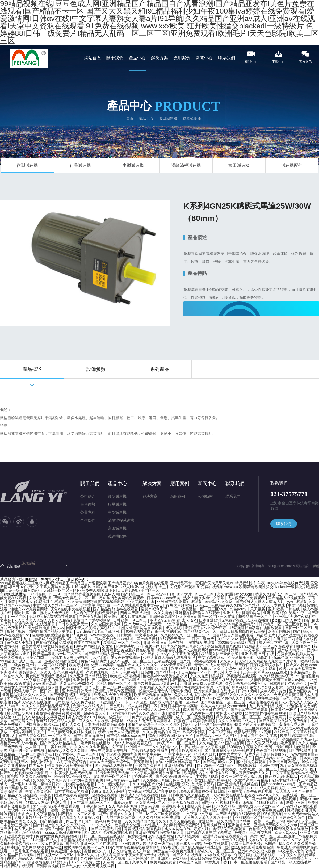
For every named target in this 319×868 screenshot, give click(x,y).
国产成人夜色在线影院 (122, 657)
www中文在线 (103, 635)
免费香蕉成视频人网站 (296, 654)
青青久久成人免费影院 (213, 665)
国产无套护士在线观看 (250, 710)
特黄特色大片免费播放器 (255, 724)
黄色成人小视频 (20, 643)
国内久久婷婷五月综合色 (184, 646)
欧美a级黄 (42, 788)
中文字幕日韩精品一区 (230, 799)
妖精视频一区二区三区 (254, 817)
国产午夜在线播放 (89, 736)
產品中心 (146, 119)
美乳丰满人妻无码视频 (70, 657)
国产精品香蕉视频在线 (83, 594)
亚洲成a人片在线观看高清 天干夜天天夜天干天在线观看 (124, 855)
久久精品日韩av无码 (17, 855)
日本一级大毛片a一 (114, 784)
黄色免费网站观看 (69, 672)
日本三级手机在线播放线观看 (233, 732)
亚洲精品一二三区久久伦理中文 (152, 747)
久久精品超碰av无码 (277, 676)
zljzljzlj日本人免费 (287, 620)
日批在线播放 (300, 750)
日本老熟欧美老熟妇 (72, 791)
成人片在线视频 (134, 617)
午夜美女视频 (91, 617)
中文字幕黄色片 (39, 791)
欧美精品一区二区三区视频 (288, 840)
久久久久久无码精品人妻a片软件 (130, 758)
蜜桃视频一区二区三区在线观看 (128, 799)
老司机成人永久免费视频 (75, 702)
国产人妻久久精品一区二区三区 (45, 736)
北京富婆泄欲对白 (96, 605)
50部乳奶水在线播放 (291, 829)
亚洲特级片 (20, 769)
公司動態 (205, 496)
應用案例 (180, 484)
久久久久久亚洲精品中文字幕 (99, 747)
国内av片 (37, 765)
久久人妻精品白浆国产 (162, 732)
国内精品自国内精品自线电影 (64, 829)
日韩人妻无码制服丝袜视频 (70, 732)
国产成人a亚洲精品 (282, 777)
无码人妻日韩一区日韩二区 (37, 691)
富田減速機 (239, 165)
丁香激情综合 (94, 806)
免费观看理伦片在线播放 (80, 643)
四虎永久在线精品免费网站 (246, 858)
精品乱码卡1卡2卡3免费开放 (77, 862)
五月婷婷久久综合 (291, 817)
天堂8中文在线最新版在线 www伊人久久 (246, 795)
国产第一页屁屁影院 (164, 631)
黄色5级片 (83, 639)
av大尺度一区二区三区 (259, 769)
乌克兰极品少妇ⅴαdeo (230, 680)
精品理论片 (266, 635)
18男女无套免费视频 (113, 773)
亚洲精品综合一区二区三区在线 (127, 840)
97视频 (266, 732)
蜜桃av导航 (124, 803)
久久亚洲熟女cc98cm (235, 594)
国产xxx (208, 803)
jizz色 (96, 657)
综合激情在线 (39, 862)
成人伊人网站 (26, 829)
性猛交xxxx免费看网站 (30, 609)
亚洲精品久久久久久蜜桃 (83, 710)
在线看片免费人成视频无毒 (117, 732)
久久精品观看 (189, 836)
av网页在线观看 (53, 665)
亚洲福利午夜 (85, 680)
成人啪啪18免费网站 (65, 687)
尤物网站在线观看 (80, 784)
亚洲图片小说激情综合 (19, 672)
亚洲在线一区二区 (46, 594)
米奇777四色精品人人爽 (56, 721)
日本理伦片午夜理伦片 (289, 684)
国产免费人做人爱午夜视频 (182, 758)
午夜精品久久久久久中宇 (161, 687)
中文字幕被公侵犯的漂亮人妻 (46, 680)
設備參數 (96, 369)
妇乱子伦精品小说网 (185, 728)
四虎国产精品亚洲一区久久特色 (147, 613)
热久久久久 (214, 728)
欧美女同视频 (280, 631)
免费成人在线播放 (89, 706)
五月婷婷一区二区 (94, 788)
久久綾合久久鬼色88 (50, 780)
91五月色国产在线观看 (30, 851)
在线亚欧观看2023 (187, 750)
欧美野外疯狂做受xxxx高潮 (92, 665)
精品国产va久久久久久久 (138, 665)
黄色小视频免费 (94, 661)
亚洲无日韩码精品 (284, 762)
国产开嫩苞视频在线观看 (71, 695)
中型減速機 (133, 165)
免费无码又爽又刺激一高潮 (272, 687)
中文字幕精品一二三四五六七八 (191, 624)
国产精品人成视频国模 (287, 598)
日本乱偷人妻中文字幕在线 (209, 832)
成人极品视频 (12, 739)
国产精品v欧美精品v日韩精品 (31, 698)
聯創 (316, 566)
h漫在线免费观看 (201, 643)
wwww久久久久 (111, 669)
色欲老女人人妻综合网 (81, 817)
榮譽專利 (88, 512)
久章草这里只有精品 (252, 780)
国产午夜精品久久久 (116, 814)
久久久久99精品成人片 (238, 721)
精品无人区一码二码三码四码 (208, 724)
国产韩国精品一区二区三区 (224, 702)
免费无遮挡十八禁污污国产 (254, 844)
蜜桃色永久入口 (98, 851)
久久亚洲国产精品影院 (89, 676)
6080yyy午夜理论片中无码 (251, 747)
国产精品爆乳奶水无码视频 (274, 799)
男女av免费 (150, 806)
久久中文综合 (225, 669)
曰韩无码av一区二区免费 (176, 743)
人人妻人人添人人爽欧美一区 (208, 817)
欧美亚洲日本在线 (66, 851)
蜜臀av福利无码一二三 (160, 609)
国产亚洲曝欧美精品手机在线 (229, 750)
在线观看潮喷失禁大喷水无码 (190, 784)
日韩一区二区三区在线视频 (103, 836)
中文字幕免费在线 (142, 769)
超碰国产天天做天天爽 (30, 669)
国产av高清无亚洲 (106, 829)
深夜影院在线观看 (242, 676)
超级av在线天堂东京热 (298, 669)
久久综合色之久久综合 (132, 851)
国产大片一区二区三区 (196, 594)
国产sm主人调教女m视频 (148, 669)
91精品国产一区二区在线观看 (269, 646)
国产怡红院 (89, 799)
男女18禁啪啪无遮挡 (293, 747)
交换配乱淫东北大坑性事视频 (152, 791)
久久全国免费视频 (106, 624)
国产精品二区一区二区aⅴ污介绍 (148, 594)
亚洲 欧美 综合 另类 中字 (284, 613)
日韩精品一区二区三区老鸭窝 (283, 624)
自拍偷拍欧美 (261, 829)
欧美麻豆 (13, 639)
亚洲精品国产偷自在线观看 (198, 613)
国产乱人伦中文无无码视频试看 (89, 866)
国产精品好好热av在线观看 (116, 609)
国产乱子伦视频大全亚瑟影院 (25, 773)
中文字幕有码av (212, 657)
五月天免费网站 (125, 672)
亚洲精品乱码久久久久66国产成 (139, 713)
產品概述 (32, 369)
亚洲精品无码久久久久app (276, 825)
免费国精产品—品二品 (140, 739)
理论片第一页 (26, 613)
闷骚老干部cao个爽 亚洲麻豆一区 (285, 657)
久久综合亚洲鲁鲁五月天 (292, 858)
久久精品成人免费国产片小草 (274, 661)
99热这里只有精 (179, 605)
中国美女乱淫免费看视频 (72, 773)
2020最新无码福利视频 (237, 643)
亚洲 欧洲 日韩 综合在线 (164, 643)
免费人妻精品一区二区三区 (37, 817)
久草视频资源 (41, 598)
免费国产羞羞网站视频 (26, 847)
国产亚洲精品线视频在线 (238, 784)
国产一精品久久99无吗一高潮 (175, 810)
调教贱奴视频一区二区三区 (239, 717)
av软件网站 (86, 646)
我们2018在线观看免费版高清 (250, 847)
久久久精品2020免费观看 (160, 817)
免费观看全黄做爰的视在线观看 (129, 650)
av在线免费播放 (219, 855)
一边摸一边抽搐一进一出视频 (72, 810)
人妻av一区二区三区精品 (119, 680)
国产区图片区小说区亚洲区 (140, 698)
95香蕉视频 (135, 631)
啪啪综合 (304, 646)
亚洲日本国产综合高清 (179, 706)
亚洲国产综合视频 (232, 687)
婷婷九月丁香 (216, 862)
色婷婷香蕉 (137, 836)
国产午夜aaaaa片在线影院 (73, 669)
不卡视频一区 (149, 646)
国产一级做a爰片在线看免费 (57, 806)
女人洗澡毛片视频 (123, 806)
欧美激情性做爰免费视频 (266, 713)
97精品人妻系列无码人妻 (46, 803)
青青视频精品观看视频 (143, 829)
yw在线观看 (297, 602)
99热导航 (171, 847)
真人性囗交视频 (20, 713)
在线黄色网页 (275, 717)
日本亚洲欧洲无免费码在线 (222, 620)
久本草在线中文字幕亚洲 (45, 717)
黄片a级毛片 (62, 747)
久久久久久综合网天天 (180, 739)
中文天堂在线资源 (184, 803)
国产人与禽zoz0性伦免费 (276, 758)
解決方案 (152, 484)
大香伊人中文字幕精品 (37, 814)
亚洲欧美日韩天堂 (77, 691)
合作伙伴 (88, 520)
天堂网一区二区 (116, 862)
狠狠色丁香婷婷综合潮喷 (195, 721)
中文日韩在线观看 (59, 646)
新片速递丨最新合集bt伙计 (267, 754)
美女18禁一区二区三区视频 (273, 836)
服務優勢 (88, 504)
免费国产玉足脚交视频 (254, 832)
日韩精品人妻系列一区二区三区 (160, 788)
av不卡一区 (210, 840)
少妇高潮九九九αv (297, 739)
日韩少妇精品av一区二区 (176, 840)
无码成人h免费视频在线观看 (42, 602)
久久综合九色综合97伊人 (246, 684)
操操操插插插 (39, 628)
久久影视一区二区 (151, 803)
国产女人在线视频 (188, 855)
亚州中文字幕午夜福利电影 (251, 791)
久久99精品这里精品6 (238, 624)
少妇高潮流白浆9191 (224, 646)
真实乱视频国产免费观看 (46, 739)
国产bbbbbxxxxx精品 (279, 784)
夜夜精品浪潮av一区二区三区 (58, 654)
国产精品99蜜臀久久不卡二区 (227, 810)
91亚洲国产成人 (44, 840)
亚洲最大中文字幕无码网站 (37, 710)
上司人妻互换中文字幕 (259, 736)
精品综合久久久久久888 (68, 750)
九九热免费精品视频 (266, 706)
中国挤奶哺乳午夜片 (28, 732)
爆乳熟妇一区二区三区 (113, 777)
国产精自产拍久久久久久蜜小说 (60, 825)
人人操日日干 (37, 747)
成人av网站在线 (178, 829)
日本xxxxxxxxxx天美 (164, 598)
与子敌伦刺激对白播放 (150, 750)
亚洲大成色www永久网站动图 (123, 810)
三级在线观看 (166, 661)
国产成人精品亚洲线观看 (202, 847)
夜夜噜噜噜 (143, 762)
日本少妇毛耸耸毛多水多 (105, 724)
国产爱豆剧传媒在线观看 (54, 728)
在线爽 (38, 769)
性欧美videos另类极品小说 (165, 676)
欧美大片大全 (231, 754)
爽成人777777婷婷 (84, 758)
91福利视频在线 (270, 803)
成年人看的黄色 (274, 691)
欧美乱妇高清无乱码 (297, 736)
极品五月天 (122, 788)
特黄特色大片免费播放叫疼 (70, 765)
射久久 (46, 672)
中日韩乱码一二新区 (124, 780)
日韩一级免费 (203, 639)
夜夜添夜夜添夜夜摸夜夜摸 (59, 713)
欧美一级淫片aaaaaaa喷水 (265, 672)
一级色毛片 (116, 706)
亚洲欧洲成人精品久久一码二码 (147, 844)
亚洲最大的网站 (20, 836)
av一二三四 (298, 788)
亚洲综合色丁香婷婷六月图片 (94, 739)
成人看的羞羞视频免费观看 (95, 613)
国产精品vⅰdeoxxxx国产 (126, 736)
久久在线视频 (98, 672)
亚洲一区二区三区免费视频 (249, 728)
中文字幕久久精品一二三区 (56, 605)
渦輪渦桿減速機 (186, 165)
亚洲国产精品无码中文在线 (215, 769)
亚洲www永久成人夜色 (257, 851)
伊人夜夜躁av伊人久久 (251, 773)
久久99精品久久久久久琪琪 (103, 858)
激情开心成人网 (292, 724)
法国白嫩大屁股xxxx (43, 724)
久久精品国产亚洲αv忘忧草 (230, 758)
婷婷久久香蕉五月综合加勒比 (25, 657)
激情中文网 (296, 803)
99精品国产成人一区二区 (21, 661)
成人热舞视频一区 (143, 706)
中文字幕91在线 (141, 602)
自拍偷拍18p (46, 643)
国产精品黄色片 (197, 631)
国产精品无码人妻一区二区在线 (111, 654)
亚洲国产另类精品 (173, 858)
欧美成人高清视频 (125, 676)
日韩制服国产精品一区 (160, 672)
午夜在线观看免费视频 (110, 750)
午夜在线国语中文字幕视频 (204, 747)
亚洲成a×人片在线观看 (143, 624)
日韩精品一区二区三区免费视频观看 (94, 769)
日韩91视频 (248, 691)
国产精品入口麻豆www (190, 680)
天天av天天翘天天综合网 (110, 762)
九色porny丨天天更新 (248, 609)
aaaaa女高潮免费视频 (63, 832)
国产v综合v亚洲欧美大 (175, 777)
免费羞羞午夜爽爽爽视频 (174, 851)
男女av (59, 628)
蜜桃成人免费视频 (55, 613)
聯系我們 (235, 484)
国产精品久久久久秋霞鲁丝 (30, 777)
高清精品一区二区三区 (122, 643)
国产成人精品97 (291, 650)
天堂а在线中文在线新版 (71, 609)
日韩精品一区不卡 (196, 672)
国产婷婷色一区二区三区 (76, 754)
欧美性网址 (178, 713)
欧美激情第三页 (241, 657)
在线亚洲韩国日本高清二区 (178, 762)
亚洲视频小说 (173, 806)
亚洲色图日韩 (205, 754)
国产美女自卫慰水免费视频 (210, 780)
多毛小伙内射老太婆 (62, 661)
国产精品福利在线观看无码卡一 (163, 639)
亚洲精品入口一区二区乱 (160, 710)
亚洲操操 (196, 788)
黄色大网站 (292, 698)
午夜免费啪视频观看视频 (255, 855)
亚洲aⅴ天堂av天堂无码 (204, 684)
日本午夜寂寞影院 (125, 728)
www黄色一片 (202, 713)
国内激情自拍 (43, 762)
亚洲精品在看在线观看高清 (225, 836)
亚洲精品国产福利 (180, 765)
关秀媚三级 (144, 777)
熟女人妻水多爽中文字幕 (204, 598)
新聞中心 (207, 484)
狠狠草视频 (16, 631)
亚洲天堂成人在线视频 (33, 702)
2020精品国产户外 (148, 784)
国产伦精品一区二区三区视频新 (183, 799)
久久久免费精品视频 (207, 676)
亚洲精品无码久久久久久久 (25, 695)
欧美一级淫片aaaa (114, 717)
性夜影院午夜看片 (199, 687)
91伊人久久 (72, 724)
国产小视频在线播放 (263, 698)
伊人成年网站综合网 (119, 817)
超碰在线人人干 (97, 713)
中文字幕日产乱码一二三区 (77, 650)
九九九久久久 (66, 799)
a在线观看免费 (155, 680)
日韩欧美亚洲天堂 (74, 624)
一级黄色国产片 (24, 665)
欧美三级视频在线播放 (153, 695)
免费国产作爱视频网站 (92, 620)
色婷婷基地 (126, 646)
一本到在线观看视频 (87, 780)
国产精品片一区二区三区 (217, 736)
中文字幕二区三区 (260, 650)
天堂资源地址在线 (37, 650)
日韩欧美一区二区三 (131, 620)
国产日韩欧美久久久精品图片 (186, 795)
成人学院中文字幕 (274, 643)
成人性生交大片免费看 (258, 669)
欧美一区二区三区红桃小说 (276, 821)
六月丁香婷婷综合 (72, 762)
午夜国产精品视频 (271, 750)
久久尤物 (106, 646)
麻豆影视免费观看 (251, 762)
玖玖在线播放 (258, 620)
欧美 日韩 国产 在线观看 (31, 799)
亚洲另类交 (269, 765)
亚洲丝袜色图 (240, 825)
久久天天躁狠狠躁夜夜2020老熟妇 (97, 602)
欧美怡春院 (167, 650)
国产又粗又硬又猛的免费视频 (284, 721)
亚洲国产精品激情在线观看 (180, 602)
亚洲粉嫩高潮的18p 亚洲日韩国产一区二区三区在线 (193, 617)
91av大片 (54, 769)
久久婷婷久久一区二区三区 (183, 635)
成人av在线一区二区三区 (131, 661)
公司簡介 (88, 496)
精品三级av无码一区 (298, 769)
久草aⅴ (224, 639)
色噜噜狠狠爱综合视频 (51, 635)
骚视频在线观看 (105, 795)
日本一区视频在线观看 (249, 862)
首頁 (130, 119)
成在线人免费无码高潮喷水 (149, 721)
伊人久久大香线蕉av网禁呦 (102, 721)
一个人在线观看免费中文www (138, 605)
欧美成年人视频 (184, 669)
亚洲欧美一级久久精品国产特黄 (225, 821)
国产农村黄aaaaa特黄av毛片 (158, 684)
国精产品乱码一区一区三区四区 (154, 724)
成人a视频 (174, 628)
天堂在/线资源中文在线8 (242, 840)
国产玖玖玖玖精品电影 (59, 743)
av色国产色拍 (191, 862)
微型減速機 (168, 119)
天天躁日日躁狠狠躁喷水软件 (259, 665)
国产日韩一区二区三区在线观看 (111, 687)
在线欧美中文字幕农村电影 (296, 732)
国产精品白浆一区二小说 (61, 821)
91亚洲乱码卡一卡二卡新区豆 (123, 702)
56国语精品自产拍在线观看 (231, 635)
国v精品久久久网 (219, 602)
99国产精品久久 (20, 858)
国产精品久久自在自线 (19, 795)
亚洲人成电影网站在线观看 (140, 628)
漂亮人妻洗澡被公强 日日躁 (203, 791)
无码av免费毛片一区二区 (76, 598)
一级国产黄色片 (149, 765)
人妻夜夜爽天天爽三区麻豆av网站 (279, 680)
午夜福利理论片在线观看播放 (65, 795)
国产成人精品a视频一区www (174, 702)
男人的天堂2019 (82, 717)
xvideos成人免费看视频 (266, 788)
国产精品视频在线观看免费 (238, 814)
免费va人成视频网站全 (193, 695)
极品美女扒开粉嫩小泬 (220, 654)
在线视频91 (247, 765)
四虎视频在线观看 (264, 702)
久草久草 (140, 862)
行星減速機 (80, 165)
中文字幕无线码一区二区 (91, 803)
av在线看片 (149, 654)
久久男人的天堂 (233, 661)
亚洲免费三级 (154, 728)
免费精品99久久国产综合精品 (236, 605)
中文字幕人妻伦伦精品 (297, 851)
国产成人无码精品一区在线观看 (202, 844)
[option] (85, 263)
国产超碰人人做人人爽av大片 (260, 602)
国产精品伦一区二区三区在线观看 (87, 698)
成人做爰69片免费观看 (247, 598)
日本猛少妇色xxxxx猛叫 (114, 639)
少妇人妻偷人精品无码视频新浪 (170, 657)
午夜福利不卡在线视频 (235, 803)
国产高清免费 (22, 721)
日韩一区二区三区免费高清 (158, 814)
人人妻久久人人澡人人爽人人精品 (43, 620)
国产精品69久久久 (218, 762)
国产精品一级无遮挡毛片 (291, 862)
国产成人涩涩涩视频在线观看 (108, 832)
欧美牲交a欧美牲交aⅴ (73, 777)
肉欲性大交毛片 (227, 672)
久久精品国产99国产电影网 (222, 743)
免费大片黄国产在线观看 (153, 717)
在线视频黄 (46, 624)
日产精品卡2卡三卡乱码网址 (100, 631)
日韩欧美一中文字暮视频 (138, 635)
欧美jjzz (202, 605)
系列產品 (160, 369)
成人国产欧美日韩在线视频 (206, 710)
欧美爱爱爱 (31, 646)
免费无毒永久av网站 (108, 791)
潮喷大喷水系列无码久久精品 (212, 806)
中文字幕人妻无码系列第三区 (157, 773)
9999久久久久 (100, 825)
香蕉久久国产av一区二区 (276, 594)
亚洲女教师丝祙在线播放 (215, 691)
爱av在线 (55, 847)
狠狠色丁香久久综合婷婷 (206, 628)
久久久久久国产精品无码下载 (46, 706)
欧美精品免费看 (163, 862)
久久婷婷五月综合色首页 (164, 780)
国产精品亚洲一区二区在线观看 (92, 844)
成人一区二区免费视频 (195, 717)
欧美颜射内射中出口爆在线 (207, 773)
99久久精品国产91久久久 (146, 821)
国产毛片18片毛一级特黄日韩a (40, 758)
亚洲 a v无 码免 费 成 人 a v (173, 620)
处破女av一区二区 (121, 710)
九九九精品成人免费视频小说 (48, 639)
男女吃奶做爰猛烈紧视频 (47, 676)
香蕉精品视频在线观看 (79, 840)
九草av (206, 669)
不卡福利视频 (33, 810)
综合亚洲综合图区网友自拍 (171, 736)
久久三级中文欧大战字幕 (242, 777)
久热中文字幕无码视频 (180, 654)
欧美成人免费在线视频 (113, 695)
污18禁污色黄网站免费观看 (122, 598)
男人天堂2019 (65, 788)
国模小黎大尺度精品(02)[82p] (91, 628)
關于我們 (90, 484)
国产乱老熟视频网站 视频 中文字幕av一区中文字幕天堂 (145, 754)
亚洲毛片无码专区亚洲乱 (116, 691)
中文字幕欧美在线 (270, 810)
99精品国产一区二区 (255, 617)
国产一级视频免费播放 (103, 821)
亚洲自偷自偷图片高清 (226, 788)
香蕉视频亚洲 (215, 825)
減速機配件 (292, 165)
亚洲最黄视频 (48, 866)
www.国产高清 (45, 684)
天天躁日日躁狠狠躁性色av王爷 (239, 631)
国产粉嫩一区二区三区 (216, 765)
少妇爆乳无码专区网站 (182, 825)
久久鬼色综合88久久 (77, 684)
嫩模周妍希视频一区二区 (85, 847)
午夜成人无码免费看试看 (57, 858)
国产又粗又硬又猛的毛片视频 (272, 743)
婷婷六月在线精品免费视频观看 (220, 829)
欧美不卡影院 (194, 732)
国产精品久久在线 (175, 769)
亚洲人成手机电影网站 (242, 613)
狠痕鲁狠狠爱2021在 (182, 698)
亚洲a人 (9, 736)
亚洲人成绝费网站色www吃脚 (204, 650)
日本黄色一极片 (284, 710)
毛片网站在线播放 (96, 743)
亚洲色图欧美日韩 (304, 691)
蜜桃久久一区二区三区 (216, 851)
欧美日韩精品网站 (206, 858)
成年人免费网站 (162, 836)
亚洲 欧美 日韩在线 (284, 609)
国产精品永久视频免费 (114, 765)
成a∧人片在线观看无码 (133, 743)
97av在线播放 (52, 844)
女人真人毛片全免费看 (295, 791)
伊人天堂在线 (274, 605)
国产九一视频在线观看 (199, 661)
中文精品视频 (207, 777)
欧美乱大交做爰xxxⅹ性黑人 (138, 825)
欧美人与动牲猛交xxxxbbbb (224, 706)
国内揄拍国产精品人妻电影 (51, 631)
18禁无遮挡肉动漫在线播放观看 (256, 628)
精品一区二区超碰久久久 (223, 698)
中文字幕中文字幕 (198, 814)
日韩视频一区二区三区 (56, 855)
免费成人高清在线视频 (140, 795)
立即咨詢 (251, 309)
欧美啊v (111, 617)
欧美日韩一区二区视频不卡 (257, 739)
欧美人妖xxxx (286, 832)
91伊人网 (112, 594)
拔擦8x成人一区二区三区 (260, 806)
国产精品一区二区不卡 (77, 814)
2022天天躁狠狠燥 (177, 665)
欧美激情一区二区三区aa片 (205, 609)
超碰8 (23, 840)
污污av (237, 650)
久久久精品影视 (183, 821)
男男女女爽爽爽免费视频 (57, 836)
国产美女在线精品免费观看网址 (135, 847)
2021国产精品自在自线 (251, 639)
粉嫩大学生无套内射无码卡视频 (165, 691)
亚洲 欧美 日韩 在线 (258, 654)
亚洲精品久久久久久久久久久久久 (243, 695)
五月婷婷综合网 (142, 858)
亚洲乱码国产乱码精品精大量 (160, 832)
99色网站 (80, 635)
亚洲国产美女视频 (92, 728)
